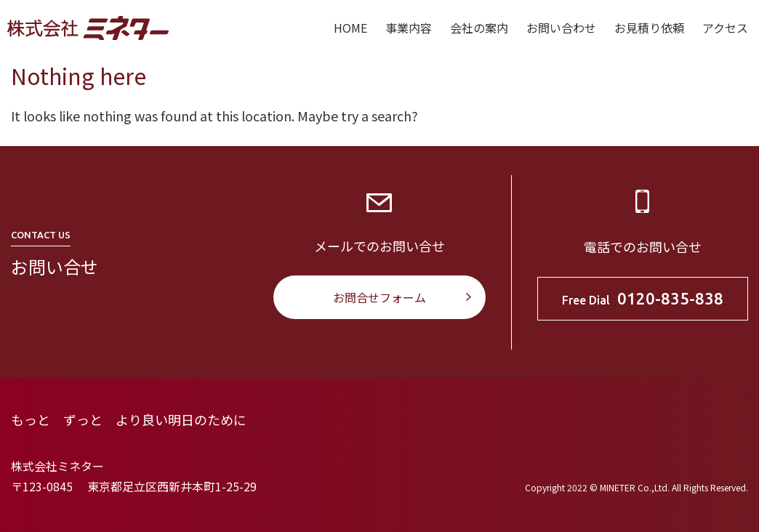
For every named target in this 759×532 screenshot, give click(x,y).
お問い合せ (55, 266)
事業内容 (409, 28)
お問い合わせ (561, 28)
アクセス (725, 28)
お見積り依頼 (649, 28)
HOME (350, 28)
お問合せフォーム (379, 297)
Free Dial (643, 298)
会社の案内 (479, 28)
